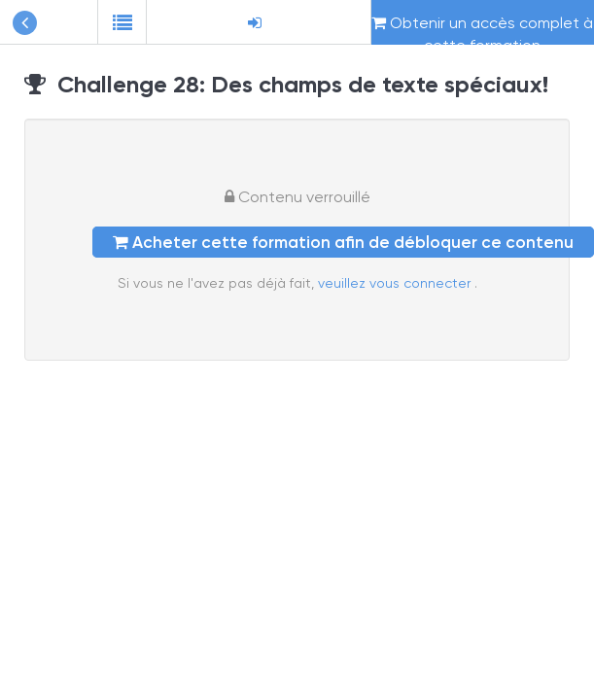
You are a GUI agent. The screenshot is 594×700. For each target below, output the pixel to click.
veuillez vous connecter (396, 283)
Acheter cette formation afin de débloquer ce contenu (343, 242)
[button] (122, 22)
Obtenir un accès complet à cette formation (482, 29)
